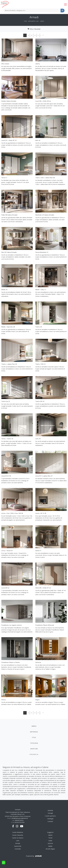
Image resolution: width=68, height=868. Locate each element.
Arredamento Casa (33, 21)
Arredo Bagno (50, 849)
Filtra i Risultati (34, 29)
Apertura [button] (34, 749)
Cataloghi (50, 819)
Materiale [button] (34, 732)
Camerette (18, 846)
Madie (50, 846)
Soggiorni (50, 832)
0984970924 (19, 820)
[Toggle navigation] (65, 4)
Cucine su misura (18, 838)
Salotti (50, 835)
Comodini (18, 849)
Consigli (50, 813)
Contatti (50, 821)
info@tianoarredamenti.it (20, 818)
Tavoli (50, 838)
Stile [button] (34, 737)
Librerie (50, 843)
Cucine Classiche (18, 835)
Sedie (50, 841)
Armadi (42, 21)
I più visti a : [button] (34, 754)
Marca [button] (34, 726)
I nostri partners (50, 816)
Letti (18, 841)
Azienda (50, 810)
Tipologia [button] (34, 743)
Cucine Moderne (18, 832)
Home (25, 21)
